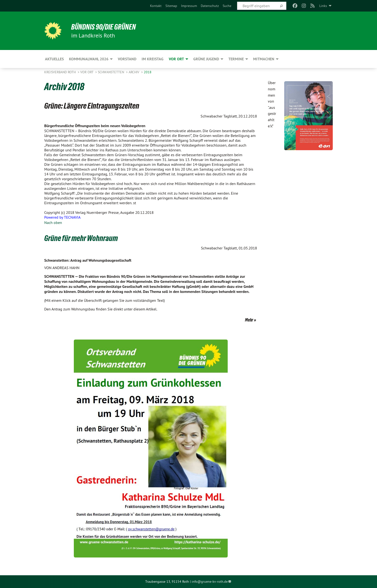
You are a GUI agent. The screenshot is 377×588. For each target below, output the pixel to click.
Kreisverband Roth (60, 72)
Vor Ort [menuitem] (176, 59)
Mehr (249, 320)
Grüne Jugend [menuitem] (206, 59)
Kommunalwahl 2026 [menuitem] (89, 59)
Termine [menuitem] (236, 59)
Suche (227, 6)
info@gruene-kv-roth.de (210, 582)
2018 (148, 72)
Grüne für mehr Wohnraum (81, 238)
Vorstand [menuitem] (127, 59)
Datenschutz (210, 6)
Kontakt (156, 6)
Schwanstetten (111, 72)
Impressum (189, 6)
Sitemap (171, 6)
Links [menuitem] (323, 6)
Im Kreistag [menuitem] (153, 59)
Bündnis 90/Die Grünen (104, 27)
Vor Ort (87, 72)
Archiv (134, 72)
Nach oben (53, 223)
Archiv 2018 (64, 87)
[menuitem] (156, 6)
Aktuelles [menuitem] (54, 59)
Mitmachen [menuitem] (264, 59)
